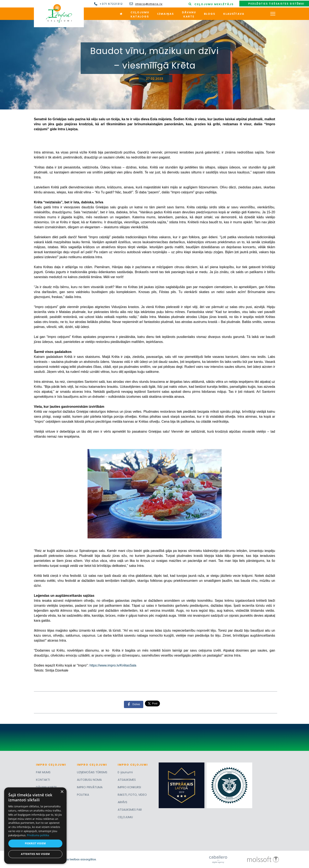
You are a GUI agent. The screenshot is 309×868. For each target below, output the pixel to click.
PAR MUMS (43, 772)
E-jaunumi (125, 772)
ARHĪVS (122, 802)
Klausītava (234, 14)
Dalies (133, 704)
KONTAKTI (43, 780)
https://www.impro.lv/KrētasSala (113, 665)
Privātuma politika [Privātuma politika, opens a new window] (38, 835)
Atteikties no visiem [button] (35, 854)
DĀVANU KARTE (46, 787)
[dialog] (35, 826)
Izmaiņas (166, 14)
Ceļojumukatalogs (140, 14)
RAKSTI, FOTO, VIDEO (132, 795)
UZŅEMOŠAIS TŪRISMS (92, 772)
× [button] (62, 792)
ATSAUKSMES (127, 780)
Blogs (210, 14)
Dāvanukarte (189, 14)
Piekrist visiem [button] (35, 843)
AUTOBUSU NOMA (89, 780)
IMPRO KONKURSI (129, 787)
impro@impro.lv (149, 4)
